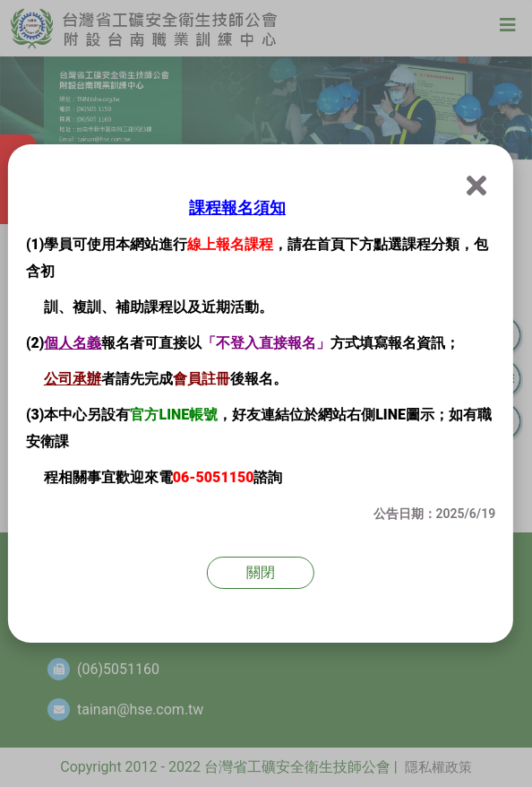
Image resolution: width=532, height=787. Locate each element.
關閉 (261, 572)
